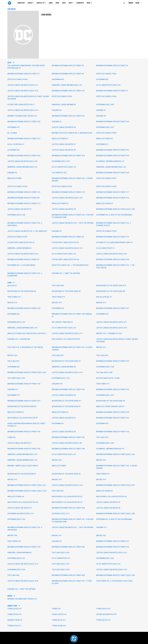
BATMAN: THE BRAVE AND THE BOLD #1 (22, 116)
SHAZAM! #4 (57, 110)
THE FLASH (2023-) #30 (16, 378)
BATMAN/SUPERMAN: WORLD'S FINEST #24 (68, 156)
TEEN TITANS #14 (103, 474)
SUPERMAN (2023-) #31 (16, 558)
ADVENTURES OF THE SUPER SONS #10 (111, 286)
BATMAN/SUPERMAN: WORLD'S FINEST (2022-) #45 (27, 372)
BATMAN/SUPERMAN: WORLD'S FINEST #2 (23, 259)
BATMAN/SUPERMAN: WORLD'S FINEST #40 (68, 547)
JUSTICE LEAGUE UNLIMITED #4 (64, 209)
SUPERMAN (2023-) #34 (16, 570)
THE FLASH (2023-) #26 (61, 553)
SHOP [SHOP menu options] (70, 3)
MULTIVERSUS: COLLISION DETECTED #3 (111, 497)
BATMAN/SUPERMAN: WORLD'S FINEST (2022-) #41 (27, 485)
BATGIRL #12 (101, 347)
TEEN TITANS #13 (14, 297)
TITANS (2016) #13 (59, 620)
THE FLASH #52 (58, 491)
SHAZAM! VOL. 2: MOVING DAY (19, 339)
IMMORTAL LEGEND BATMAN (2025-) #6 (111, 167)
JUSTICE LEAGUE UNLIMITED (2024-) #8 (22, 161)
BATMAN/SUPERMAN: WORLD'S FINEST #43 (24, 449)
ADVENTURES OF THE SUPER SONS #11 (67, 401)
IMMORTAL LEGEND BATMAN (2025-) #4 (22, 167)
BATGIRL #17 (101, 303)
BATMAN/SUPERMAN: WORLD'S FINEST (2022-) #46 (116, 454)
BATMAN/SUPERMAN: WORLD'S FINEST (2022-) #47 (116, 485)
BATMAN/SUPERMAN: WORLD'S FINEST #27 (24, 139)
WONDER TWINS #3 (15, 620)
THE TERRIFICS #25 (59, 173)
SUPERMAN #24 (13, 314)
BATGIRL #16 (57, 303)
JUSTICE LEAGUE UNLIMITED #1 (64, 144)
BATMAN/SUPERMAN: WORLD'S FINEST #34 (24, 308)
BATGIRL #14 (57, 480)
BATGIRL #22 (101, 460)
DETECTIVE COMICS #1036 (106, 231)
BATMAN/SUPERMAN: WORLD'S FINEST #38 (68, 508)
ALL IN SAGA (12, 133)
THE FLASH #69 (13, 575)
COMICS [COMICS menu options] (30, 3)
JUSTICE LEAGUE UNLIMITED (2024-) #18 (23, 581)
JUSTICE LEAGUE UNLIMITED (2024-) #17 (67, 333)
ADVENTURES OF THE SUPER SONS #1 (22, 474)
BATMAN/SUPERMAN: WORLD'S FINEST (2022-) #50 (116, 209)
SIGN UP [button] (131, 3)
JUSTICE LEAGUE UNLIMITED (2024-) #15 (23, 91)
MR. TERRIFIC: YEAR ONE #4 (62, 322)
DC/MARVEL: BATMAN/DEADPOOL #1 (110, 161)
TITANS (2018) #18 (59, 626)
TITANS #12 (56, 609)
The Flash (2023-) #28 (104, 372)
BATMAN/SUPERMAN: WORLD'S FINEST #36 (24, 432)
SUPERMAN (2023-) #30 (105, 105)
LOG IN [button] (137, 3)
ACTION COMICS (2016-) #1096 (108, 378)
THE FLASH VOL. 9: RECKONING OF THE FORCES (25, 347)
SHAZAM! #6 (101, 116)
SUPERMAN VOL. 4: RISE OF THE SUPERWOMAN (114, 215)
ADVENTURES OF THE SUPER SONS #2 (22, 291)
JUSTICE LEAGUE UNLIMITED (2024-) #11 (23, 85)
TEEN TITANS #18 (14, 541)
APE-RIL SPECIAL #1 (104, 297)
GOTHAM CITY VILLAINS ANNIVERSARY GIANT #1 (115, 242)
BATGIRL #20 (12, 536)
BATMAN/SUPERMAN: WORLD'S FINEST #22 (113, 150)
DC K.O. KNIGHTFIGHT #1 (105, 248)
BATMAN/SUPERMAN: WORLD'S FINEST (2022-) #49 (116, 575)
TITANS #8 (11, 437)
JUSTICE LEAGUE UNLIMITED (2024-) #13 (23, 254)
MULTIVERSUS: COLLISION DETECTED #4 (23, 502)
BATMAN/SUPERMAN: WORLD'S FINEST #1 (112, 91)
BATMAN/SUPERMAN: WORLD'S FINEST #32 (113, 389)
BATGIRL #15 (12, 480)
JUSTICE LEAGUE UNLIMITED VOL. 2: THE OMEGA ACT (27, 231)
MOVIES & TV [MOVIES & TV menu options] (40, 3)
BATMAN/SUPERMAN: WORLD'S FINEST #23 (24, 156)
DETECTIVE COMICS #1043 (17, 186)
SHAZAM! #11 (101, 527)
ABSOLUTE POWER (14, 178)
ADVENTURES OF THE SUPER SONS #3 (66, 474)
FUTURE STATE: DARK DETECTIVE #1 (21, 105)
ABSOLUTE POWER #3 (60, 203)
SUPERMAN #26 (13, 367)
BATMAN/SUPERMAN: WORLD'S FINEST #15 (24, 192)
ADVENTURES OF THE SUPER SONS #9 (66, 406)
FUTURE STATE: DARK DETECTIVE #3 (65, 242)
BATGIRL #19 (101, 480)
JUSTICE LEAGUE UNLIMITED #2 (64, 127)
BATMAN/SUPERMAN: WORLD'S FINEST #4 (68, 237)
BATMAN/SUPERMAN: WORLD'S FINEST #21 (68, 116)
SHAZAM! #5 (57, 231)
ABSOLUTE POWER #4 (104, 203)
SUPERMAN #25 (102, 79)
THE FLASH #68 (58, 286)
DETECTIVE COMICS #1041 (17, 237)
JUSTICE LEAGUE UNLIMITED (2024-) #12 (67, 248)
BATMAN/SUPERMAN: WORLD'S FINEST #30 (113, 412)
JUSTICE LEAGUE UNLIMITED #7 (19, 443)
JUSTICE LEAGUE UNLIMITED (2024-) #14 (23, 110)
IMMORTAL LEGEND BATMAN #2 (64, 105)
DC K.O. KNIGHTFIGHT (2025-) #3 (64, 254)
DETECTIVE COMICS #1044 (17, 79)
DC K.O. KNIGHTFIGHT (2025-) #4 (108, 85)
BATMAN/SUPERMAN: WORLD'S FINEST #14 (113, 237)
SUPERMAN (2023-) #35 (61, 378)
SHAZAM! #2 (12, 173)
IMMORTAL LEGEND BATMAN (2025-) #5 (67, 85)
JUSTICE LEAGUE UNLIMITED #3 (19, 209)
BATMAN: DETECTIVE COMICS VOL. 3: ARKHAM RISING (72, 133)
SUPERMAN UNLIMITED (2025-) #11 (21, 514)
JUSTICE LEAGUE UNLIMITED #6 (108, 508)
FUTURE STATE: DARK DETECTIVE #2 (21, 242)
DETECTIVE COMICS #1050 (106, 133)
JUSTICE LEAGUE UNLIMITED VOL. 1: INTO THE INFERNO (73, 223)
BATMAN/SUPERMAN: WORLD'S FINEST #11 (113, 192)
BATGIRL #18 (57, 460)
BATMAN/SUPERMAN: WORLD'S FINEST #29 (113, 122)
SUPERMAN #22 (13, 150)
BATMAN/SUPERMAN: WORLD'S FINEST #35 (113, 361)
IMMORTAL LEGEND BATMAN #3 (19, 248)
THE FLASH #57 (58, 355)
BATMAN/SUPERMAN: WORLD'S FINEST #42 (113, 547)
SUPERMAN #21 (102, 144)
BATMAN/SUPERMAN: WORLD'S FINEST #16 (113, 198)
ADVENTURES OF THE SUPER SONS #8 (111, 291)
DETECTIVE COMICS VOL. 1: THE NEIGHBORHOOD (70, 265)
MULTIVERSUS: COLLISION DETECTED (66, 339)
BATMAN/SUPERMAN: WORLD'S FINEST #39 (24, 547)
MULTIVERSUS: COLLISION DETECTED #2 (67, 497)
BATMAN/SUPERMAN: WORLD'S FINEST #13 (68, 91)
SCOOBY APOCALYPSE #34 (106, 614)
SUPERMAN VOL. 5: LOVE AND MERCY (21, 265)
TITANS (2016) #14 (103, 609)
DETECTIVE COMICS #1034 (106, 74)
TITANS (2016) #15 (103, 620)
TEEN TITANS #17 (103, 384)
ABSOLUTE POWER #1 (60, 139)
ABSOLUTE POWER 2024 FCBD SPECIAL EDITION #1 (27, 333)
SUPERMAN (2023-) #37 (105, 127)
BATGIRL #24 (12, 355)
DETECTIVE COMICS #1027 (106, 178)
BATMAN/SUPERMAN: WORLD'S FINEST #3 (112, 66)
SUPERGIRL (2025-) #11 (61, 514)
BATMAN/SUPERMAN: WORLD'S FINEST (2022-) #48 (27, 491)
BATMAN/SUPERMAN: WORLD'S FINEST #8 (23, 198)
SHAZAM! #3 (57, 122)
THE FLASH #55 (102, 437)
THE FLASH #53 (13, 361)
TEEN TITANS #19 (58, 297)
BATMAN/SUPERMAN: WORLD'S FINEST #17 (24, 203)
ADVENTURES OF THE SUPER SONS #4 (111, 401)
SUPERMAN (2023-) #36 (16, 215)
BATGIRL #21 (57, 536)
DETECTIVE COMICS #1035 (62, 96)
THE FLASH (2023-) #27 (61, 564)
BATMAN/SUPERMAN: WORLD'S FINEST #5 (68, 66)
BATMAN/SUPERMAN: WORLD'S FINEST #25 (24, 122)
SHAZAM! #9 (57, 541)
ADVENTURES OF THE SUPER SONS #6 (22, 406)
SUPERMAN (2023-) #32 (105, 558)
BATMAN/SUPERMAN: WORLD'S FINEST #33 (113, 418)
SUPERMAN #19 (13, 127)
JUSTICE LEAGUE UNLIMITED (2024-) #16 (112, 254)
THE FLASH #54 (102, 355)
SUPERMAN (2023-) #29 (61, 161)
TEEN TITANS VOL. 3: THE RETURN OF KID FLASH (114, 581)
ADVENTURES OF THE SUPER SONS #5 (66, 291)
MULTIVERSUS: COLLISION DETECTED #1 (23, 418)
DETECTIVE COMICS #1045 (62, 186)
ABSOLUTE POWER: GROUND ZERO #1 (110, 406)
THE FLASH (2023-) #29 (61, 570)
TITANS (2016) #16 (14, 609)
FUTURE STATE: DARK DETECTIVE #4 (65, 259)
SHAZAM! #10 (57, 384)
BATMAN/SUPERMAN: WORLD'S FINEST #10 (68, 192)
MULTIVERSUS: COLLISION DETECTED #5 (67, 502)
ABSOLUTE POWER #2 (104, 139)
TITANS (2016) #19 (14, 614)
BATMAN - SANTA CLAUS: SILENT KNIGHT (23, 466)
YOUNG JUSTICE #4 (59, 614)
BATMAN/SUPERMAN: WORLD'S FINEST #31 (113, 541)
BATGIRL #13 (12, 303)
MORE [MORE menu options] (89, 3)
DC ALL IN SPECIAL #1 (16, 144)
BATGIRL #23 (101, 536)
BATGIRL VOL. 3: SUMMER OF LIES (109, 333)
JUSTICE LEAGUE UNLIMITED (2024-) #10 (67, 198)
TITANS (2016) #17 (14, 626)
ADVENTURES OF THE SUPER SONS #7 (66, 361)
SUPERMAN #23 (58, 79)
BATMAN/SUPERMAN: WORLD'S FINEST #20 (113, 173)
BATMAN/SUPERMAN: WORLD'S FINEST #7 (23, 74)
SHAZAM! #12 (13, 389)
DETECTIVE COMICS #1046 (106, 96)
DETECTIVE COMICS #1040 (106, 186)
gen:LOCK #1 (12, 286)
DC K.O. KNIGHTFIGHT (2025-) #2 (64, 167)
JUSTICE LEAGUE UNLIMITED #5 (64, 150)
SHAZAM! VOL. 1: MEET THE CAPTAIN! (66, 273)
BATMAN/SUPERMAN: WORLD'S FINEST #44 (68, 449)
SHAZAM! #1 (101, 110)
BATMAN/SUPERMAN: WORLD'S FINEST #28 (113, 259)
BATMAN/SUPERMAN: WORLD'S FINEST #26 (113, 156)
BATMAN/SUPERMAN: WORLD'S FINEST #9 (68, 74)
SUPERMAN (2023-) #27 (16, 322)
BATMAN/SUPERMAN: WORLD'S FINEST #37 (113, 308)
